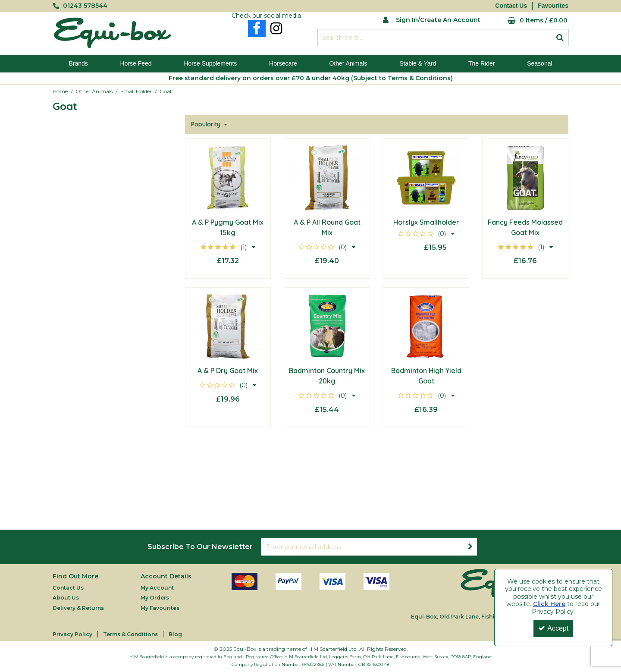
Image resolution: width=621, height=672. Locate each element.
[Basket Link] (531, 20)
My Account (157, 588)
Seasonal (539, 63)
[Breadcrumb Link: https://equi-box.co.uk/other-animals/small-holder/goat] (166, 91)
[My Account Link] (431, 19)
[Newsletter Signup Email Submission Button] (470, 547)
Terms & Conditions (130, 634)
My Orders (155, 598)
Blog (175, 634)
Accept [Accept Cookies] (553, 628)
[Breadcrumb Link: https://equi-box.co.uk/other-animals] (94, 91)
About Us (66, 598)
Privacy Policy (72, 634)
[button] (228, 247)
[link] (257, 28)
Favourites (553, 6)
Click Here (549, 604)
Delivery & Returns (78, 608)
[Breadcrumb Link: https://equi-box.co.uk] (60, 91)
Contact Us (511, 6)
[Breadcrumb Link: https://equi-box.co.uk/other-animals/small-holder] (136, 91)
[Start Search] (560, 38)
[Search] (434, 38)
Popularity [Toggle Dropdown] (207, 124)
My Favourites (160, 608)
